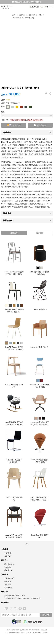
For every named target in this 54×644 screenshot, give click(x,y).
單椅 (40, 15)
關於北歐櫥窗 (9, 564)
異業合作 (8, 556)
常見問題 (8, 584)
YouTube (25, 608)
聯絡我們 (5, 592)
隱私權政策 (8, 570)
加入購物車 (42, 125)
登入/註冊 (35, 7)
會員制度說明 (9, 578)
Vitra (8, 100)
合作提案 (5, 549)
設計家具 (22, 15)
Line (6, 608)
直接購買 (17, 125)
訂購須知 (8, 581)
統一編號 (44, 630)
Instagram (15, 608)
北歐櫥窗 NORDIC (7, 7)
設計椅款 (32, 15)
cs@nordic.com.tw (19, 596)
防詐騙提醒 (8, 587)
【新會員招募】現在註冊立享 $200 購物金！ (27, 2)
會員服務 (5, 574)
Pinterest (20, 608)
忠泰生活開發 (33, 622)
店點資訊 (8, 567)
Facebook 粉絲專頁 (11, 608)
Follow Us (5, 603)
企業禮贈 (8, 553)
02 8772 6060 (17, 599)
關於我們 (5, 560)
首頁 (14, 15)
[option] (14, 258)
